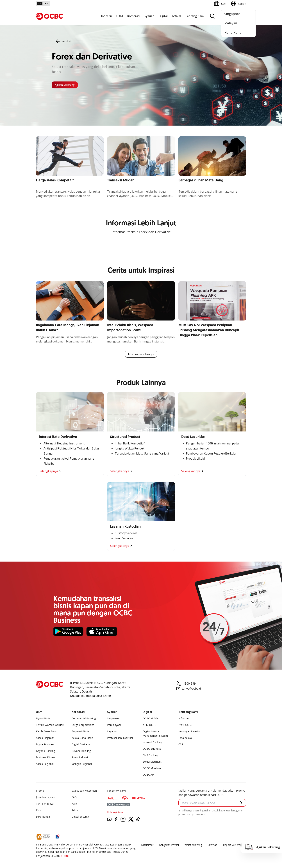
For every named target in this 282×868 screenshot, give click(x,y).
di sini (65, 856)
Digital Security (80, 817)
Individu (107, 16)
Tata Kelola (185, 739)
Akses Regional (45, 764)
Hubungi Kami (115, 813)
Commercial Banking (84, 719)
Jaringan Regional (82, 764)
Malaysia (231, 23)
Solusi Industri (80, 758)
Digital (163, 16)
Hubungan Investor (189, 732)
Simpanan (113, 719)
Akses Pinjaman (45, 739)
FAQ (74, 798)
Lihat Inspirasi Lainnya (141, 355)
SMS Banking (150, 756)
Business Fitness (46, 758)
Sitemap (212, 846)
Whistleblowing (193, 846)
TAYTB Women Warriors (50, 726)
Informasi (184, 719)
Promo (40, 791)
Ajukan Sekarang (69, 85)
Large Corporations (83, 726)
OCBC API (149, 775)
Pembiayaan (114, 726)
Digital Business (45, 745)
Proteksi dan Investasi (120, 739)
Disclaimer (147, 846)
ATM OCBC (149, 726)
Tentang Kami (195, 16)
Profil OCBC (185, 726)
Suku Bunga (43, 817)
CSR (181, 745)
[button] (240, 804)
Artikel (176, 16)
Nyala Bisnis (43, 719)
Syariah (149, 16)
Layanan (112, 732)
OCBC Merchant (152, 769)
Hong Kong (233, 32)
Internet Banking (152, 743)
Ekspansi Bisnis (80, 732)
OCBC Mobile (151, 719)
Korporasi (134, 16)
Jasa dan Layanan (46, 798)
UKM (120, 16)
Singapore (232, 14)
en (46, 4)
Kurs (39, 811)
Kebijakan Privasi (169, 846)
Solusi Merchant (152, 762)
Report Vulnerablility (235, 846)
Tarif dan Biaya (45, 804)
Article (75, 811)
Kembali (63, 40)
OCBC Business (152, 749)
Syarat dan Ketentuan (84, 791)
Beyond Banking (46, 752)
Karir (74, 804)
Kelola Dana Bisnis (47, 732)
